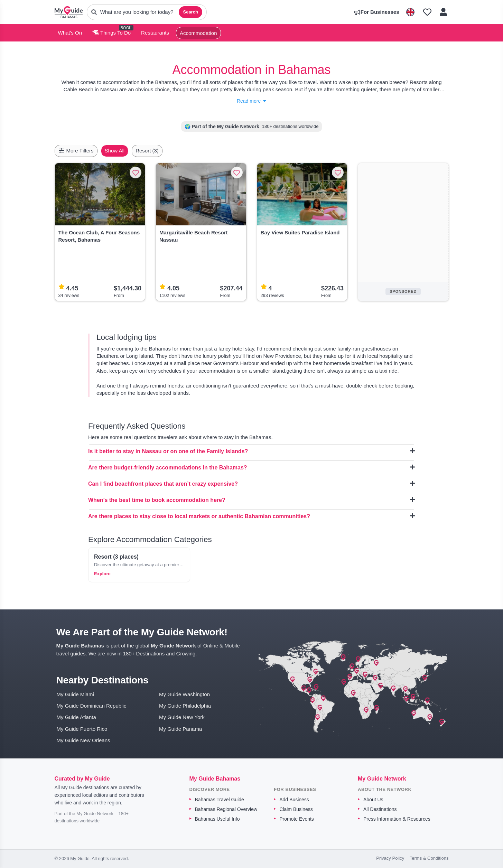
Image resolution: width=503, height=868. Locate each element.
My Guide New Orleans (83, 740)
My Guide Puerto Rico (82, 729)
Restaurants (155, 33)
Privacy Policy (390, 858)
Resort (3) (163, 151)
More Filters (76, 151)
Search (190, 12)
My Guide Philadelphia (185, 706)
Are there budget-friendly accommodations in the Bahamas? (251, 467)
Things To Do (111, 33)
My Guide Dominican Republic (92, 706)
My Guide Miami (75, 694)
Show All (131, 151)
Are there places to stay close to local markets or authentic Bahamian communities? (251, 516)
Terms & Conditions (429, 858)
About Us (373, 800)
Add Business (294, 800)
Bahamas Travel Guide (220, 800)
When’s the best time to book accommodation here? (251, 500)
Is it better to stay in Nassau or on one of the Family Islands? (251, 451)
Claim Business (296, 809)
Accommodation (198, 33)
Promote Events (297, 819)
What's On (70, 33)
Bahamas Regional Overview (226, 809)
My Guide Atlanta (76, 717)
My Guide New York (182, 717)
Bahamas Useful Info (217, 819)
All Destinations (380, 809)
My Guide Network (173, 646)
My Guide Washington (184, 694)
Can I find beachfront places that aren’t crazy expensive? (251, 484)
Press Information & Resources (397, 819)
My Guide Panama (180, 729)
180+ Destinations (144, 654)
